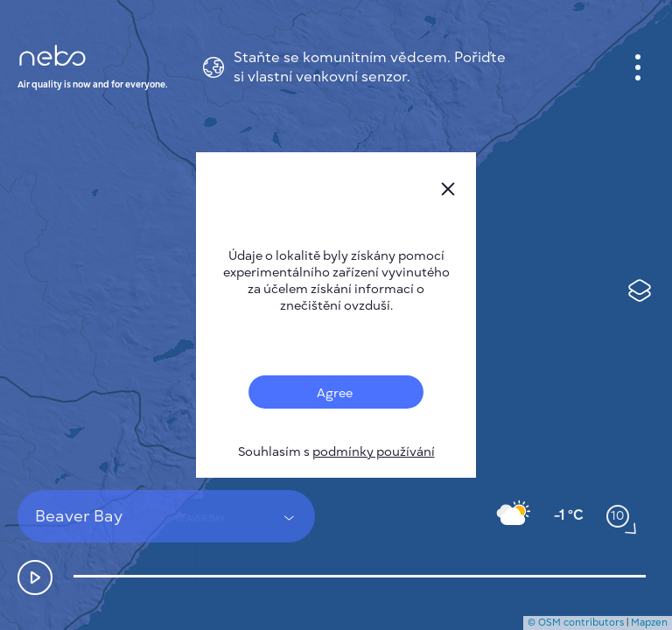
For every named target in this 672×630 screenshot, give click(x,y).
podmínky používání (374, 452)
